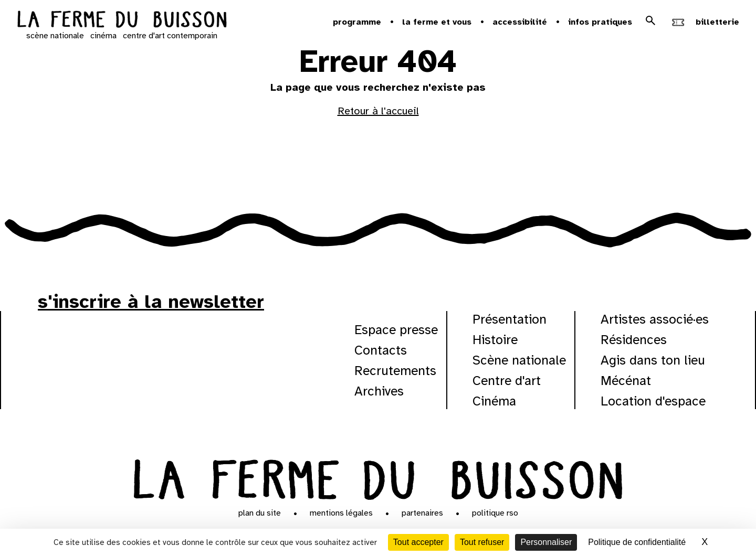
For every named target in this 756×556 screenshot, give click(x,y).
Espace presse (396, 330)
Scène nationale (519, 360)
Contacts (381, 350)
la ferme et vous (437, 22)
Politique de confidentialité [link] (637, 542)
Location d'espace (653, 401)
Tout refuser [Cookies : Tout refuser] (482, 542)
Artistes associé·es (655, 319)
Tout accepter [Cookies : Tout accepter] (418, 542)
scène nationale (55, 36)
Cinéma (494, 401)
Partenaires (422, 513)
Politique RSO (495, 513)
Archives (379, 391)
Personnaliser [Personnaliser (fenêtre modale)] (546, 542)
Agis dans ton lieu (653, 360)
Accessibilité (520, 22)
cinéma (103, 36)
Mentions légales (341, 513)
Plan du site (260, 513)
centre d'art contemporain (170, 36)
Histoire (495, 340)
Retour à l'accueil (378, 111)
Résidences (634, 340)
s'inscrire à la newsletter (151, 302)
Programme (357, 22)
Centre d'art (507, 381)
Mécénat (626, 381)
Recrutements (395, 371)
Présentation (510, 319)
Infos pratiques (600, 22)
